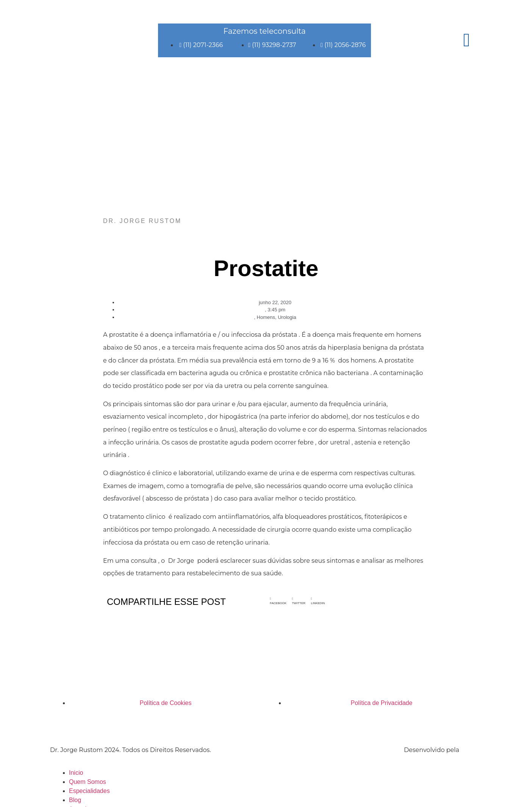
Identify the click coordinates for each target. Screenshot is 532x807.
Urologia (287, 317)
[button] (278, 601)
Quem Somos (88, 782)
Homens (266, 317)
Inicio (76, 773)
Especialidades (89, 791)
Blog (75, 800)
